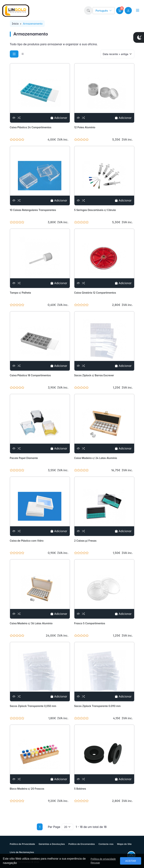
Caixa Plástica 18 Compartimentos (30, 375)
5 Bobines (80, 789)
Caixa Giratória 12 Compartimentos (95, 293)
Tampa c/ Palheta (20, 293)
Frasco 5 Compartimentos (90, 623)
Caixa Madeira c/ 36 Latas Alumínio (31, 623)
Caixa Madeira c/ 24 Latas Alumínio (96, 458)
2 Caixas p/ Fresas (85, 541)
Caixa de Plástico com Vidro (27, 541)
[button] (88, 11)
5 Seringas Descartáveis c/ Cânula (95, 210)
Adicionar (59, 118)
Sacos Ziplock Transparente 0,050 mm (33, 706)
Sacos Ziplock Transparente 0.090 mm (97, 706)
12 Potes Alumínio (85, 127)
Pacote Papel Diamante (24, 458)
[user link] (128, 11)
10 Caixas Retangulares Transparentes (33, 210)
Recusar (95, 863)
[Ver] (14, 118)
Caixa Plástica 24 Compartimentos (31, 127)
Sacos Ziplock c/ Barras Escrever (94, 375)
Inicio (15, 24)
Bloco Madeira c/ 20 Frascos (27, 789)
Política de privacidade (103, 859)
